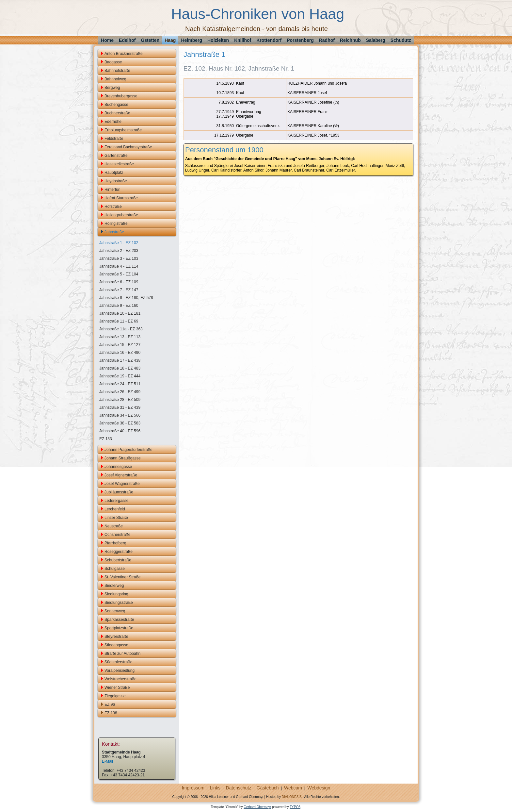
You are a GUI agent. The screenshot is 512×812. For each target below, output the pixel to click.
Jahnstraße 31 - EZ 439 (120, 407)
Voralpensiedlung (120, 671)
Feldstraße (114, 139)
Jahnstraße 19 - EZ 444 (120, 376)
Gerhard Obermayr (257, 807)
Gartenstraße (116, 156)
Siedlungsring (116, 594)
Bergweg (112, 88)
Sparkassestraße (119, 620)
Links (215, 788)
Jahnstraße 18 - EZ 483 (120, 368)
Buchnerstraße (117, 113)
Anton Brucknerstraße (124, 54)
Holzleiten (218, 40)
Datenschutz (239, 788)
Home (107, 40)
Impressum (193, 788)
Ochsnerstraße (117, 535)
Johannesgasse (118, 467)
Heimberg (192, 40)
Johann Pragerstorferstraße (128, 450)
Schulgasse (115, 569)
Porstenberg (300, 40)
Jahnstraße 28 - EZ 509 (120, 400)
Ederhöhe (113, 122)
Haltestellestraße (119, 164)
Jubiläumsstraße (119, 492)
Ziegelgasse (115, 696)
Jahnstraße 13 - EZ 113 (120, 337)
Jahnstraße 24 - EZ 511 (120, 384)
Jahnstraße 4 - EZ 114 (119, 266)
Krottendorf (269, 40)
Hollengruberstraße (121, 215)
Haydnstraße (116, 181)
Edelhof (127, 40)
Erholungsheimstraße (123, 130)
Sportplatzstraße (119, 628)
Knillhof (243, 40)
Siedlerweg (114, 586)
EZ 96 (110, 704)
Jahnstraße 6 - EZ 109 (119, 282)
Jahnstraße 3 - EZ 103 (119, 258)
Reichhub (350, 40)
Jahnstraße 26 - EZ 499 (120, 392)
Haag (170, 40)
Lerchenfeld (115, 509)
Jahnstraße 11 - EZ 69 (119, 321)
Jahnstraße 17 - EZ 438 (120, 360)
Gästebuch (268, 788)
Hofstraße (113, 207)
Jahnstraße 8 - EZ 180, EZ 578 (126, 298)
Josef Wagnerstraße (122, 484)
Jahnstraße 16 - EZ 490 (120, 353)
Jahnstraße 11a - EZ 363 (121, 329)
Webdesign (319, 788)
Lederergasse (116, 501)
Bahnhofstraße (117, 71)
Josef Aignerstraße (121, 475)
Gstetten (150, 40)
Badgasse (113, 62)
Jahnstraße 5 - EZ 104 (119, 274)
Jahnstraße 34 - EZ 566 (120, 415)
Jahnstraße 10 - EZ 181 (120, 313)
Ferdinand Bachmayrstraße (128, 147)
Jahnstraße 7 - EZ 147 (119, 290)
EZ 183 (106, 439)
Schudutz (401, 40)
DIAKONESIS (292, 797)
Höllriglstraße (116, 224)
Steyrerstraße (116, 637)
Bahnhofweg (115, 79)
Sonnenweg (115, 611)
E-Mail (107, 761)
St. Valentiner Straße (123, 577)
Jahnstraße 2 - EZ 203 (119, 251)
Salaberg (376, 40)
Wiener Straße (117, 688)
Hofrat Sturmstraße (121, 198)
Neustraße (114, 526)
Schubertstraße (118, 560)
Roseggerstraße (119, 552)
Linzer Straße (116, 518)
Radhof (327, 40)
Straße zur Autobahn (122, 654)
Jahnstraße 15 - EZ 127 (120, 345)
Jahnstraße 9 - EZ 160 (119, 306)
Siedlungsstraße (119, 603)
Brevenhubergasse (121, 96)
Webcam (293, 788)
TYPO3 (295, 807)
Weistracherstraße (120, 679)
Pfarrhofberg (115, 543)
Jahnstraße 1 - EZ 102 (119, 243)
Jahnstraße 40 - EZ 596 (120, 431)
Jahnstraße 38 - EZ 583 (120, 423)
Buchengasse (116, 105)
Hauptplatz (114, 173)
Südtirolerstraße (118, 662)
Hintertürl (112, 190)
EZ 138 (111, 713)
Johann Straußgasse (123, 458)
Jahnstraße (114, 232)
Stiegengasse (116, 645)
